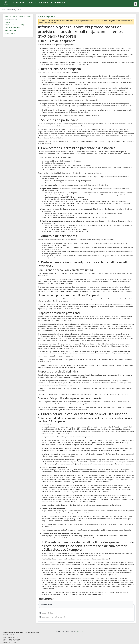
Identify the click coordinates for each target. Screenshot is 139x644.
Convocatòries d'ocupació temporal (17, 16)
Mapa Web (60, 632)
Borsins (7, 22)
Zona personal (10, 31)
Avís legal (81, 632)
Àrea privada (9, 33)
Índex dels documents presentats (54, 617)
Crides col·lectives (11, 19)
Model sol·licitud (47, 613)
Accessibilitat (71, 632)
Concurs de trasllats (12, 28)
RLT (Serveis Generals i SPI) (14, 25)
